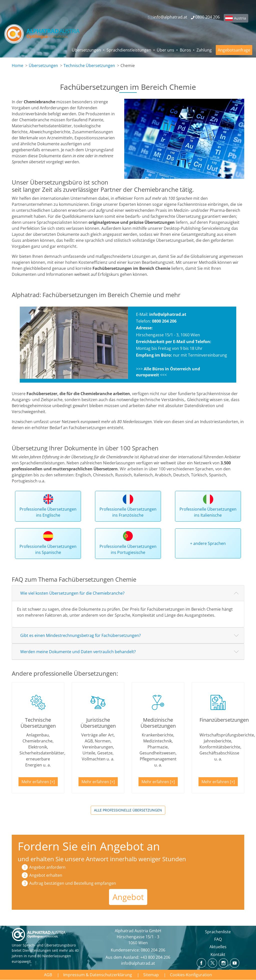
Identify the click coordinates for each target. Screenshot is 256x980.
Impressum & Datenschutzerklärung (98, 975)
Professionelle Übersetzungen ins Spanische (48, 549)
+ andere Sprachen (208, 543)
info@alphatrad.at (168, 314)
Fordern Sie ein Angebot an (89, 846)
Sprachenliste (218, 932)
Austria (240, 18)
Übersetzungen (86, 50)
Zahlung (204, 50)
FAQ (218, 939)
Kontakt (218, 954)
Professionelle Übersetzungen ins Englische (48, 512)
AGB (48, 975)
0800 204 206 (153, 950)
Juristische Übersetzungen (98, 723)
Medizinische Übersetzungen (158, 723)
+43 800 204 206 (155, 957)
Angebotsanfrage (234, 50)
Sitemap (151, 975)
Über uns (165, 50)
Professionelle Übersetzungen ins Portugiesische (128, 549)
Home (17, 66)
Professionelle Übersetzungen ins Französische (128, 512)
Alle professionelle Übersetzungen (128, 810)
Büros (185, 50)
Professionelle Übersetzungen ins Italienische (208, 512)
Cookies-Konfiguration (191, 975)
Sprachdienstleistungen (129, 50)
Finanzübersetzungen (224, 720)
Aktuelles (218, 947)
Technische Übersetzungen (89, 66)
